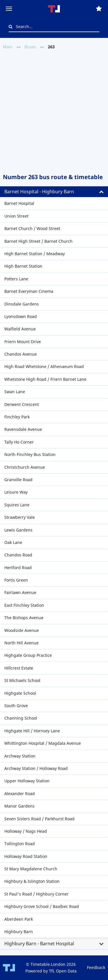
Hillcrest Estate (19, 668)
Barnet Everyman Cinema (29, 291)
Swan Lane (15, 392)
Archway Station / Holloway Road (36, 768)
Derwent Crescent (22, 404)
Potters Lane (16, 279)
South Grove (16, 706)
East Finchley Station (24, 605)
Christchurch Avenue (25, 467)
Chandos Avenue (21, 354)
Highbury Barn (19, 932)
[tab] (54, 192)
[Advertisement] (54, 111)
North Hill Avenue (21, 643)
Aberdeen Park (19, 919)
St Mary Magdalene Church (31, 869)
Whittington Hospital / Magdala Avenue (43, 743)
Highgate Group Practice (28, 655)
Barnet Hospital (19, 203)
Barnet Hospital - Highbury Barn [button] (39, 192)
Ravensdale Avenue (23, 429)
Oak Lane (13, 542)
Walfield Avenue (20, 329)
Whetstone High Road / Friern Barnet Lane (45, 379)
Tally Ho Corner (19, 442)
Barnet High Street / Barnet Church (38, 241)
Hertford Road (18, 568)
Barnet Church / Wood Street (32, 228)
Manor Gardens (19, 806)
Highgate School (20, 693)
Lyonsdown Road (21, 316)
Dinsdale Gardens (22, 304)
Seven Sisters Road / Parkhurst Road (39, 819)
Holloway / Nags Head (26, 831)
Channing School (21, 718)
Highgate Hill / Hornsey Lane (32, 731)
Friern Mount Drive (23, 342)
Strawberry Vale (20, 517)
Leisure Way (16, 492)
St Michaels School (22, 680)
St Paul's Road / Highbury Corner (36, 894)
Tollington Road (20, 844)
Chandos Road (18, 555)
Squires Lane (17, 505)
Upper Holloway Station (27, 781)
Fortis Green (16, 580)
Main (8, 47)
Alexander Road (20, 794)
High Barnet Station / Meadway (35, 254)
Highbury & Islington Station (32, 881)
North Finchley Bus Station (30, 454)
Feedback (96, 967)
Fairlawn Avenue (20, 592)
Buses (30, 47)
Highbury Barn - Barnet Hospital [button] (39, 944)
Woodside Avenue (22, 630)
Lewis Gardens (18, 530)
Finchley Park (17, 417)
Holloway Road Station (26, 856)
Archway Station (20, 756)
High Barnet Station (23, 266)
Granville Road (18, 480)
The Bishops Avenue (24, 618)
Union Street (16, 216)
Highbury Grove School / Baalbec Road (42, 906)
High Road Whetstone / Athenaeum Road (44, 366)
